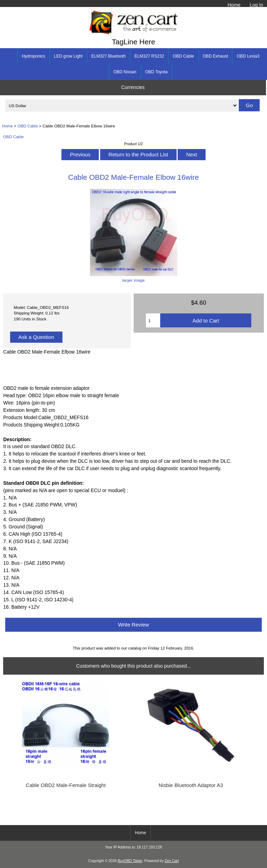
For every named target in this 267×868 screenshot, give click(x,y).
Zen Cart (172, 861)
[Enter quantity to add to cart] (153, 320)
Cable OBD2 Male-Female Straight (66, 785)
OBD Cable (28, 126)
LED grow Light (68, 56)
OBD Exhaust (216, 56)
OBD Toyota (156, 72)
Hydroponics (34, 56)
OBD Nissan (125, 72)
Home (234, 5)
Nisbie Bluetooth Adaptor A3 (191, 785)
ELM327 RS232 (149, 56)
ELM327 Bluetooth (109, 56)
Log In (256, 5)
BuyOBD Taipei (130, 861)
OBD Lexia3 (248, 56)
